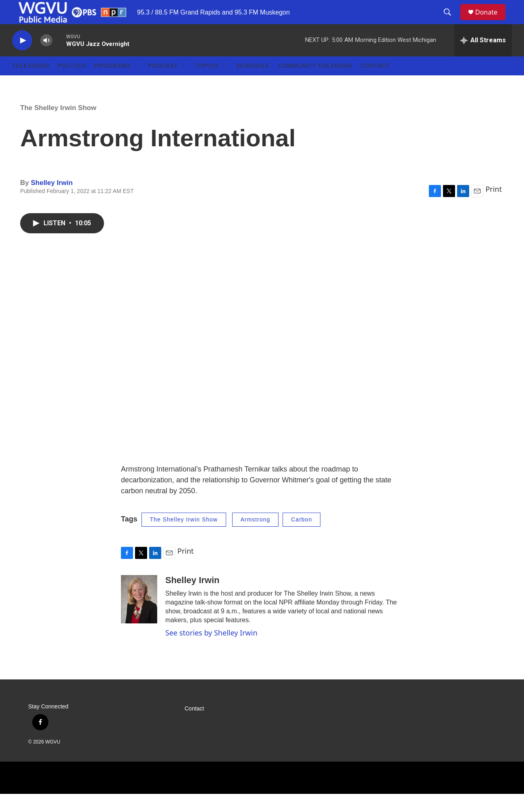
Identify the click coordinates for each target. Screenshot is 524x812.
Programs (112, 84)
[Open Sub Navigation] (137, 84)
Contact (375, 84)
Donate (491, 21)
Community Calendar (315, 84)
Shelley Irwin (52, 201)
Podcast (163, 84)
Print (494, 207)
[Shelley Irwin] (139, 617)
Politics (72, 84)
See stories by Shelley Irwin (211, 651)
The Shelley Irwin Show (58, 126)
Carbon (302, 538)
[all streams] (483, 58)
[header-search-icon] (451, 21)
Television (31, 84)
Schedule (253, 84)
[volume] (46, 59)
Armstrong (256, 538)
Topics (207, 84)
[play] (22, 59)
